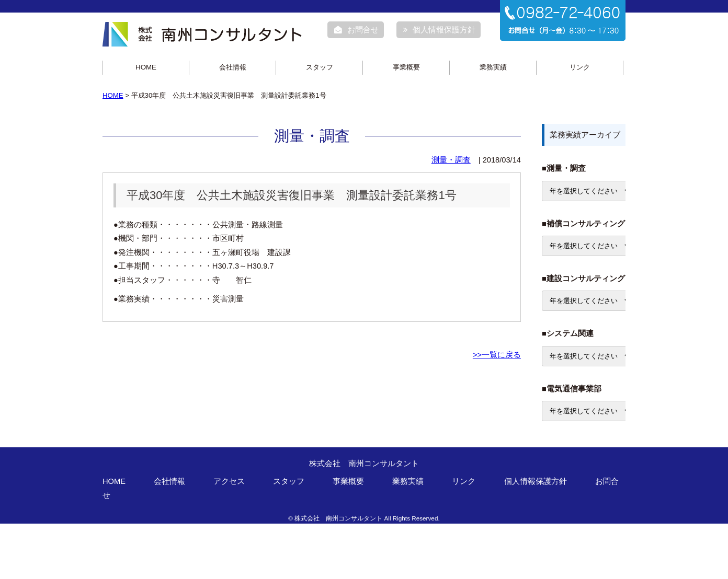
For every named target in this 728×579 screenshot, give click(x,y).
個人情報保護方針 (439, 30)
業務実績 (493, 67)
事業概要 (406, 67)
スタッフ (320, 67)
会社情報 (233, 67)
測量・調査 (451, 160)
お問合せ (356, 30)
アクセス (229, 481)
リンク (580, 67)
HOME (146, 67)
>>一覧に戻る (497, 355)
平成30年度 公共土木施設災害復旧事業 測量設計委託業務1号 (292, 195)
